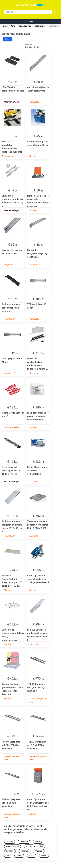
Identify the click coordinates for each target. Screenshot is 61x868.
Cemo (37, 842)
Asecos (10, 842)
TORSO (19, 856)
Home (31, 21)
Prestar (24, 851)
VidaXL (44, 856)
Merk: (8, 39)
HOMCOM (10, 851)
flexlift (29, 846)
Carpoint (24, 842)
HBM (41, 846)
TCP (8, 856)
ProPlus (39, 851)
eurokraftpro (13, 846)
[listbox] (36, 47)
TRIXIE (32, 856)
